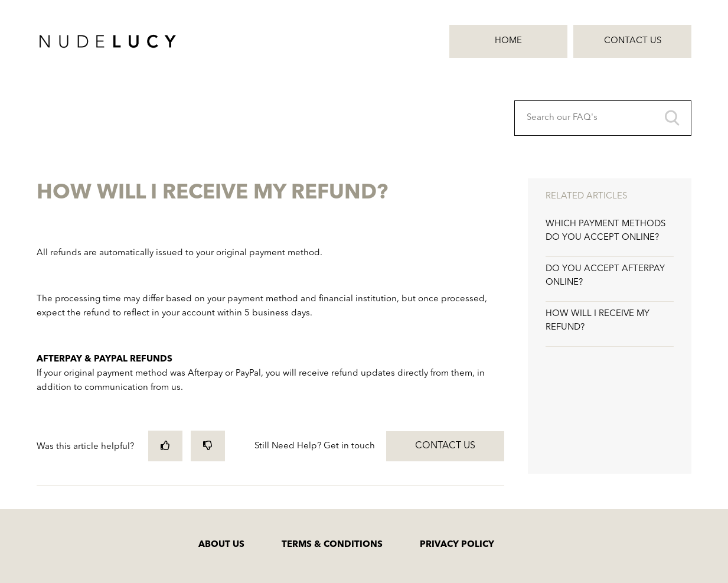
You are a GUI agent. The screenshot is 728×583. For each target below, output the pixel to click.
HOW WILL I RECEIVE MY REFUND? (598, 321)
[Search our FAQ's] (603, 118)
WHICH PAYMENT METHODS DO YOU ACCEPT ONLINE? (605, 231)
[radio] (165, 446)
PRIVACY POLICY (457, 545)
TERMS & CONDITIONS (332, 545)
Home (508, 41)
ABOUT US (221, 545)
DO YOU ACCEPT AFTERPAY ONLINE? (605, 276)
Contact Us (633, 41)
